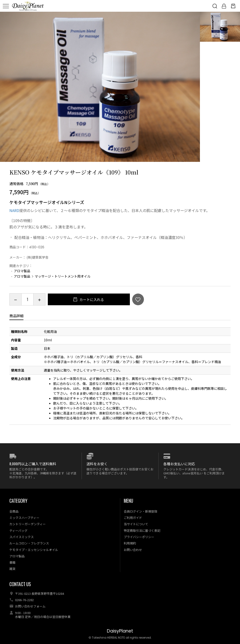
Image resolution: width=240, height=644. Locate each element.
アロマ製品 (22, 271)
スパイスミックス (22, 537)
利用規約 (130, 543)
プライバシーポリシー (139, 537)
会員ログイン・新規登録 (141, 511)
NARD (14, 210)
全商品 (14, 511)
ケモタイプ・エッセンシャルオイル (34, 550)
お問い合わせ (133, 550)
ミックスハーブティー (24, 518)
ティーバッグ (18, 530)
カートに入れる (91, 300)
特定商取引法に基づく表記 (142, 530)
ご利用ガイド (133, 518)
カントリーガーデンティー (28, 524)
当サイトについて (136, 524)
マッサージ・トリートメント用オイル (63, 276)
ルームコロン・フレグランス (29, 543)
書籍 (12, 562)
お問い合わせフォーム (30, 606)
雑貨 (12, 569)
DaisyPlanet (120, 631)
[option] (100, 87)
